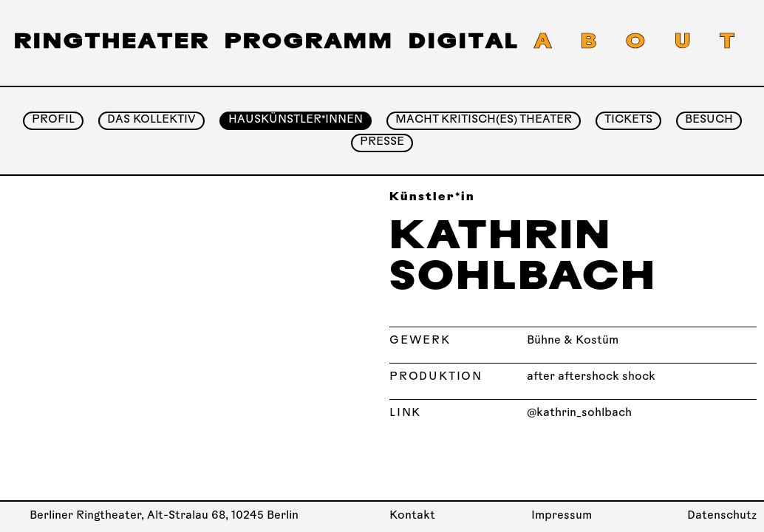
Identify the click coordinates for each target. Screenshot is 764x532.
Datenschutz (722, 516)
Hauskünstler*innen (296, 120)
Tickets (628, 120)
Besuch (709, 120)
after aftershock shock (591, 377)
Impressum (562, 516)
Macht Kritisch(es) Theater (484, 120)
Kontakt (412, 516)
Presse (382, 142)
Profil (53, 120)
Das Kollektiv (151, 120)
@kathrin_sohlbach (579, 413)
